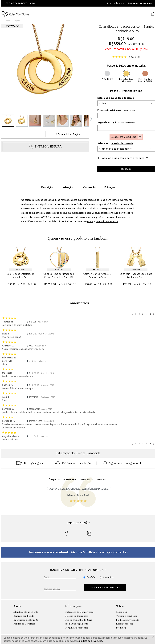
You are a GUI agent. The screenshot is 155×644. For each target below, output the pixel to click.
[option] (45, 3)
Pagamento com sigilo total (122, 463)
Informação (89, 187)
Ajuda (17, 606)
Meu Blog (121, 628)
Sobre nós (121, 612)
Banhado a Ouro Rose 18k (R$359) (145, 76)
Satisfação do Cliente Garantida (78, 453)
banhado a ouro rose (107, 221)
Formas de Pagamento (77, 624)
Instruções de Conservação (79, 612)
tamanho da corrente (122, 143)
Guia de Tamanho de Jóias (78, 620)
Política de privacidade (128, 620)
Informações (73, 606)
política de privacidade (91, 641)
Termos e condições (127, 616)
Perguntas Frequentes (77, 628)
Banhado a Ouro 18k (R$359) (126, 76)
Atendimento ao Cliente (26, 612)
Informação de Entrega (26, 620)
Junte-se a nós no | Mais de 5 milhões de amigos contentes (78, 552)
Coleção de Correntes (76, 616)
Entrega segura (29, 463)
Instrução (67, 187)
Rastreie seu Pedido (24, 616)
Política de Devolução (24, 624)
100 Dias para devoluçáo (73, 463)
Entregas (110, 187)
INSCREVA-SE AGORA (105, 587)
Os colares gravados (32, 200)
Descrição (47, 187)
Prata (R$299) (107, 75)
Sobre (120, 606)
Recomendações (125, 624)
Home (7, 21)
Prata (90, 221)
